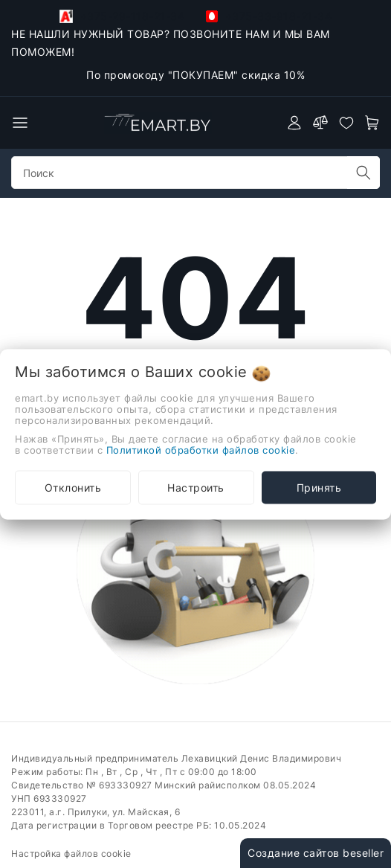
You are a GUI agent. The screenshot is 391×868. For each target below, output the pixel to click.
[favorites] (346, 123)
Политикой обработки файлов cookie (201, 449)
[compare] (320, 123)
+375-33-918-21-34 (269, 16)
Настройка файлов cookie (71, 853)
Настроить (196, 487)
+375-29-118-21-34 (122, 16)
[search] (363, 173)
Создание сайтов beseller (316, 853)
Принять (319, 487)
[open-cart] (372, 123)
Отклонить (73, 487)
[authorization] (294, 123)
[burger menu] (20, 123)
